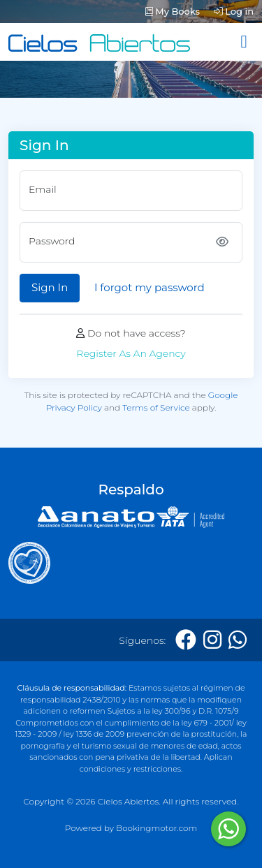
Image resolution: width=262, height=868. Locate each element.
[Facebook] (186, 640)
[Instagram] (212, 640)
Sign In (50, 287)
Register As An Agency (131, 353)
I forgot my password (150, 287)
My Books (173, 11)
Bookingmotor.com (157, 828)
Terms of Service (156, 407)
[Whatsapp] (238, 640)
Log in (234, 11)
